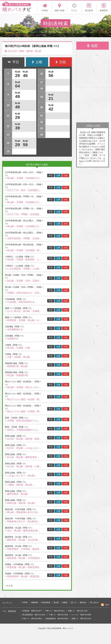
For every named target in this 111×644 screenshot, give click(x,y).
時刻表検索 (46, 603)
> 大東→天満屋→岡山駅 (18, 357)
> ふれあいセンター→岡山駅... (21, 476)
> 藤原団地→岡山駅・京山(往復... (22, 540)
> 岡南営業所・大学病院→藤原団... (23, 549)
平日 (51, 175)
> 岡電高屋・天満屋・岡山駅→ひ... (23, 320)
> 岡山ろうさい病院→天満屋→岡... (23, 411)
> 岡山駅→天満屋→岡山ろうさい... (23, 387)
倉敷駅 (65, 603)
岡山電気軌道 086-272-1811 (34, 615)
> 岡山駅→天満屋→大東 (18, 348)
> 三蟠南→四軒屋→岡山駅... (20, 485)
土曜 (58, 175)
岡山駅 (56, 603)
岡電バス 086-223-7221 (78, 611)
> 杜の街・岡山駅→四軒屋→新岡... (23, 439)
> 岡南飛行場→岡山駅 (16, 366)
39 (17, 128)
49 (17, 96)
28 (17, 75)
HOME (25, 603)
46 (25, 75)
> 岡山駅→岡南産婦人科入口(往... (22, 512)
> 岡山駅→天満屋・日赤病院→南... (23, 250)
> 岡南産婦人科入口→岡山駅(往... (22, 521)
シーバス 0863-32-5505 (81, 615)
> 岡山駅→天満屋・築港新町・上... (23, 260)
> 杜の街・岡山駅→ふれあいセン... (23, 448)
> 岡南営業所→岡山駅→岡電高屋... (23, 576)
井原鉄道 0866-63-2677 (32, 611)
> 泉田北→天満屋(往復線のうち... (22, 430)
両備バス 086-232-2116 (81, 619)
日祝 (66, 175)
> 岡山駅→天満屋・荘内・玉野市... (23, 281)
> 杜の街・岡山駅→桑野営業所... (22, 457)
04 (17, 86)
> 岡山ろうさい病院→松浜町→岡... (23, 399)
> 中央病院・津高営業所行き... (21, 302)
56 (51, 75)
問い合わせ (94, 603)
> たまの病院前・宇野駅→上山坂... (23, 269)
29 (17, 117)
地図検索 (35, 603)
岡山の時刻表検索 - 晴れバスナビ (60, 628)
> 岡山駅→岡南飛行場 (16, 375)
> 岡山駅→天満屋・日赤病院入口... (23, 178)
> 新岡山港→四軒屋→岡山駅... (21, 503)
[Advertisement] (93, 105)
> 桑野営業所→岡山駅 (16, 494)
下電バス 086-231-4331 (58, 615)
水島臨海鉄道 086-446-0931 (57, 619)
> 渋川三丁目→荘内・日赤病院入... (23, 190)
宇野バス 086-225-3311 (55, 611)
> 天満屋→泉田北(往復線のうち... (22, 421)
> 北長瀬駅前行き (14, 329)
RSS (107, 605)
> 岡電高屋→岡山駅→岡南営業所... (23, 567)
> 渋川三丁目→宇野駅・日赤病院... (23, 214)
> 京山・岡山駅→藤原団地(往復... (22, 531)
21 (51, 98)
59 (25, 145)
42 (51, 109)
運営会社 (83, 603)
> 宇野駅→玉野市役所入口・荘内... (23, 293)
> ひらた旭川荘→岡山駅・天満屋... (23, 311)
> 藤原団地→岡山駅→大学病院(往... (23, 558)
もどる (9, 586)
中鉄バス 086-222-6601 (32, 619)
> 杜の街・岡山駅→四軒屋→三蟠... (23, 466)
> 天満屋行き (12, 339)
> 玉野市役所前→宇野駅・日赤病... (23, 238)
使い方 (74, 603)
